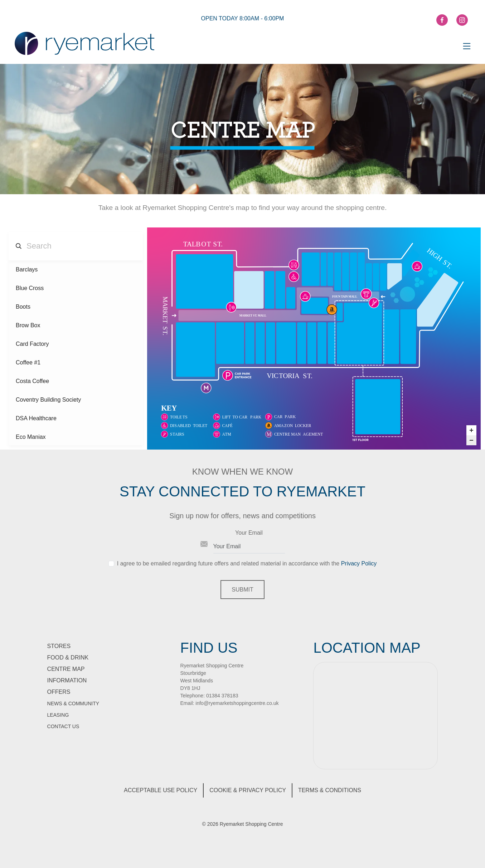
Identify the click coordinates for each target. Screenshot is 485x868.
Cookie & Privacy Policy (248, 790)
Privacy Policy (359, 563)
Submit (242, 590)
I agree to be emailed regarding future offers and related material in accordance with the (247, 563)
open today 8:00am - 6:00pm (243, 18)
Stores (59, 646)
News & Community (73, 703)
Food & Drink (68, 658)
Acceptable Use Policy (161, 790)
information (67, 680)
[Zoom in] (471, 430)
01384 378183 (222, 696)
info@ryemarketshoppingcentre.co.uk (237, 703)
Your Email (249, 533)
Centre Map (66, 669)
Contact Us (63, 726)
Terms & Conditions (330, 790)
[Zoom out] (471, 440)
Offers (59, 692)
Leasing (58, 715)
